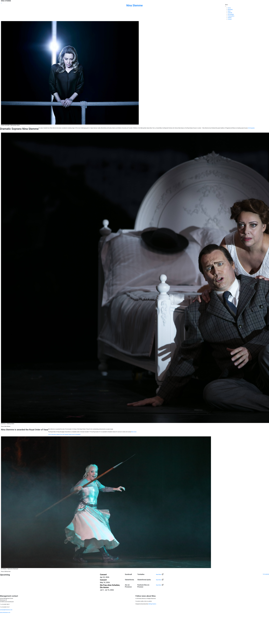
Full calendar (266, 574)
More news (134, 432)
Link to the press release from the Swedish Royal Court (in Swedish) (64, 434)
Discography (231, 14)
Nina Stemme (134, 5)
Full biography (251, 128)
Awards (230, 18)
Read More (160, 574)
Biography (230, 10)
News (229, 11)
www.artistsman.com (5, 612)
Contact (230, 19)
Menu (226, 5)
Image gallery (231, 16)
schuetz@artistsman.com (6, 610)
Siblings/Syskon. (152, 604)
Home (229, 8)
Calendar (230, 13)
